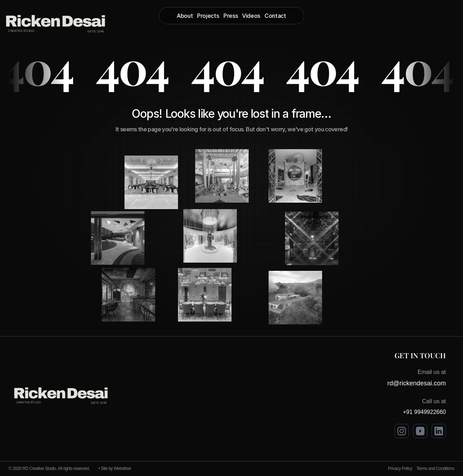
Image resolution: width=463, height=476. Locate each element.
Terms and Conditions (436, 469)
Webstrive (123, 469)
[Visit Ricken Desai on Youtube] (420, 431)
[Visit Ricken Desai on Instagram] (402, 431)
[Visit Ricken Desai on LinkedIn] (439, 431)
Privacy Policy (400, 469)
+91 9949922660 (424, 412)
